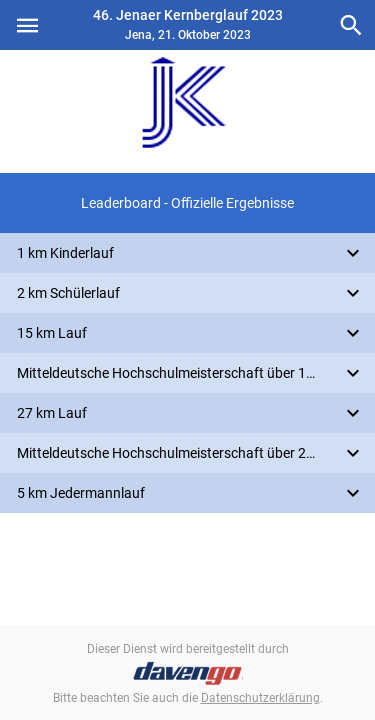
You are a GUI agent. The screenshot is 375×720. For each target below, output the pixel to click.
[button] (187, 203)
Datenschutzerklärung (260, 698)
